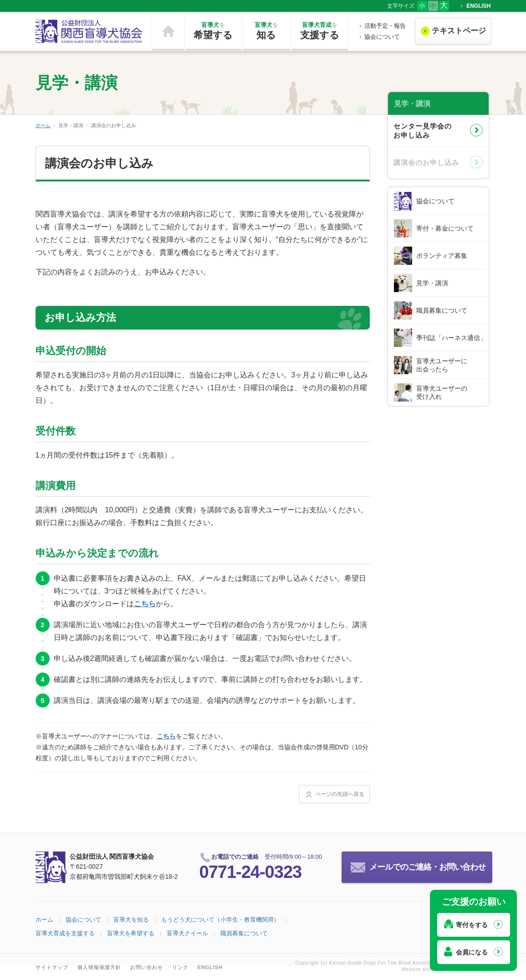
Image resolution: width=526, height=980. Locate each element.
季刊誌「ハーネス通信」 (451, 338)
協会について (382, 37)
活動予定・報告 (385, 26)
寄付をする (472, 925)
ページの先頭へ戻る (340, 794)
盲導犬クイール (187, 933)
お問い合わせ (147, 967)
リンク (180, 967)
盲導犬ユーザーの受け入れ (442, 392)
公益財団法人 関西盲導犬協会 (89, 31)
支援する (320, 31)
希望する (213, 31)
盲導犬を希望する (131, 933)
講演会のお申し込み (426, 162)
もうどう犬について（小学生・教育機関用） (220, 920)
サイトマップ (52, 967)
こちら (145, 604)
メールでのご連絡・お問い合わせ (427, 867)
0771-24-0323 (251, 872)
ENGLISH (478, 6)
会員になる (472, 952)
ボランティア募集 (442, 256)
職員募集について (442, 310)
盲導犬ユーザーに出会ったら (442, 365)
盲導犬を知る (131, 920)
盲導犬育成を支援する (65, 933)
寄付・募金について (445, 228)
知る (266, 31)
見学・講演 (432, 283)
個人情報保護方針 (99, 967)
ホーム (168, 31)
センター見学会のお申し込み (423, 131)
